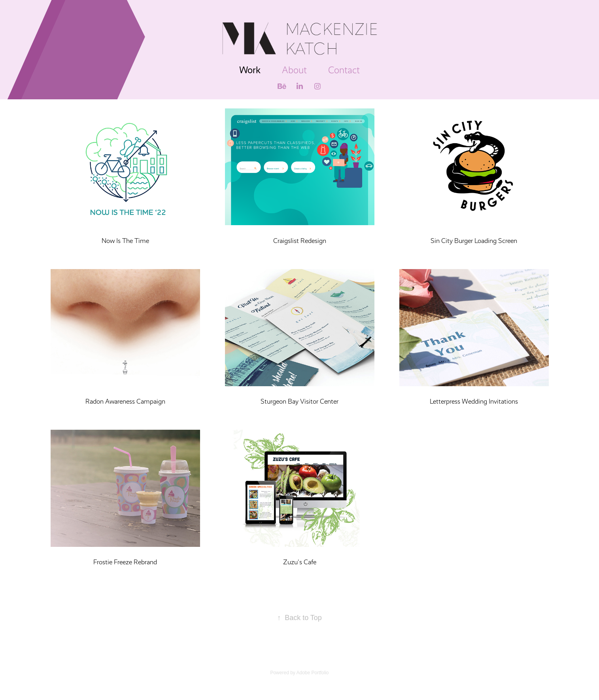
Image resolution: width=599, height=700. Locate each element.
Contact (344, 70)
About (294, 70)
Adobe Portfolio (312, 673)
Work (250, 70)
